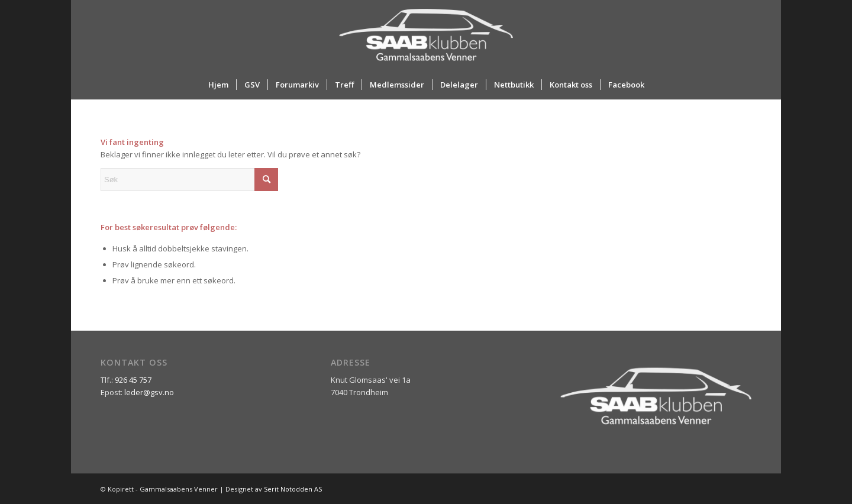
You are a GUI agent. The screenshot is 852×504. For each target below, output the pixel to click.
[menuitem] (218, 85)
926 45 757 (133, 380)
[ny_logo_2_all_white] (426, 35)
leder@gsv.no (149, 392)
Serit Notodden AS (293, 489)
